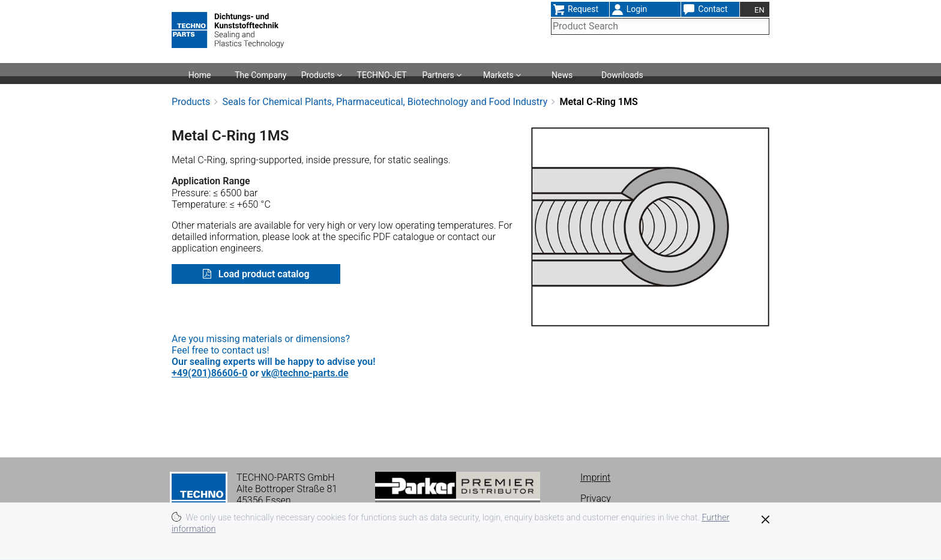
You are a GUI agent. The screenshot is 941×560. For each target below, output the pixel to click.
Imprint (595, 477)
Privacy (596, 498)
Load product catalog (263, 274)
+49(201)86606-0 (209, 373)
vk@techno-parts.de (305, 373)
